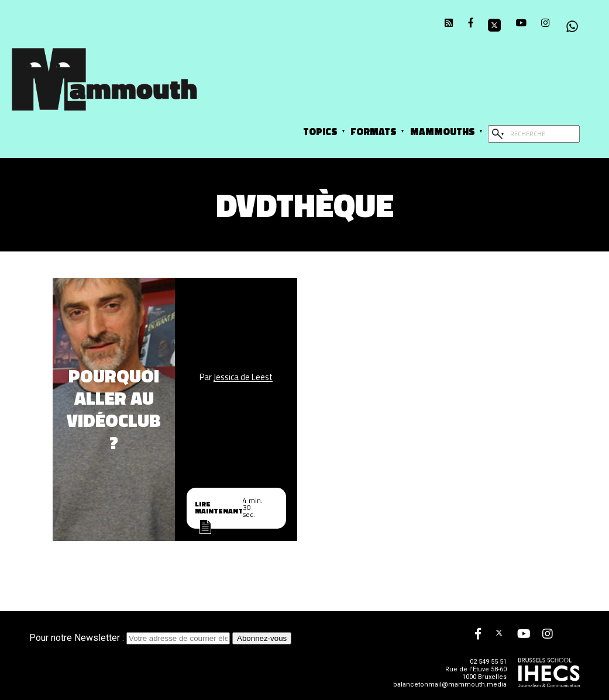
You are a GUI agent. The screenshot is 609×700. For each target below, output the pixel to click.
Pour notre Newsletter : (131, 638)
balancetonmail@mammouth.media (450, 685)
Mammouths (443, 131)
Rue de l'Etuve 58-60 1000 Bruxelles (476, 673)
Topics (320, 131)
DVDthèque (305, 205)
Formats (374, 131)
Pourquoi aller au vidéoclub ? (114, 410)
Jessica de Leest (243, 377)
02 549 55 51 (488, 662)
